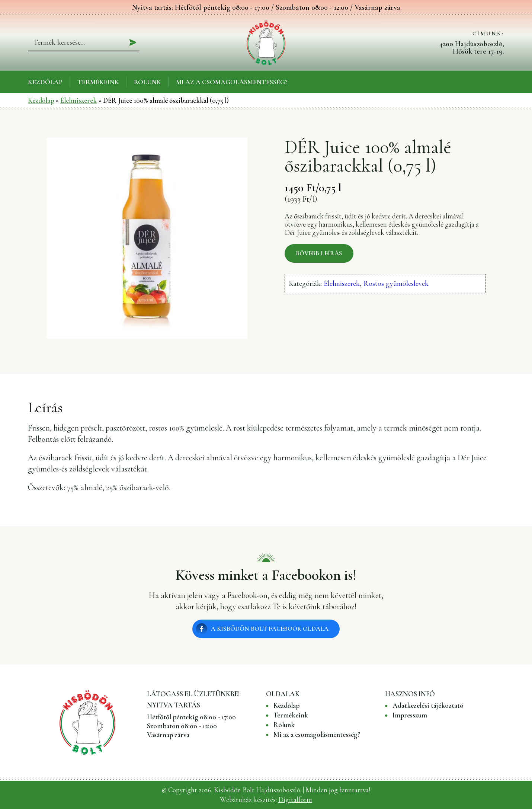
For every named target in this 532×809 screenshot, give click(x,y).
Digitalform (295, 800)
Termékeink (98, 82)
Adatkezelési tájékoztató (428, 706)
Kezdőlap (45, 82)
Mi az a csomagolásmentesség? (232, 82)
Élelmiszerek (78, 100)
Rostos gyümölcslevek (396, 284)
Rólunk (148, 82)
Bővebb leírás (319, 253)
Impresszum (410, 715)
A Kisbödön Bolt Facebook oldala (270, 629)
